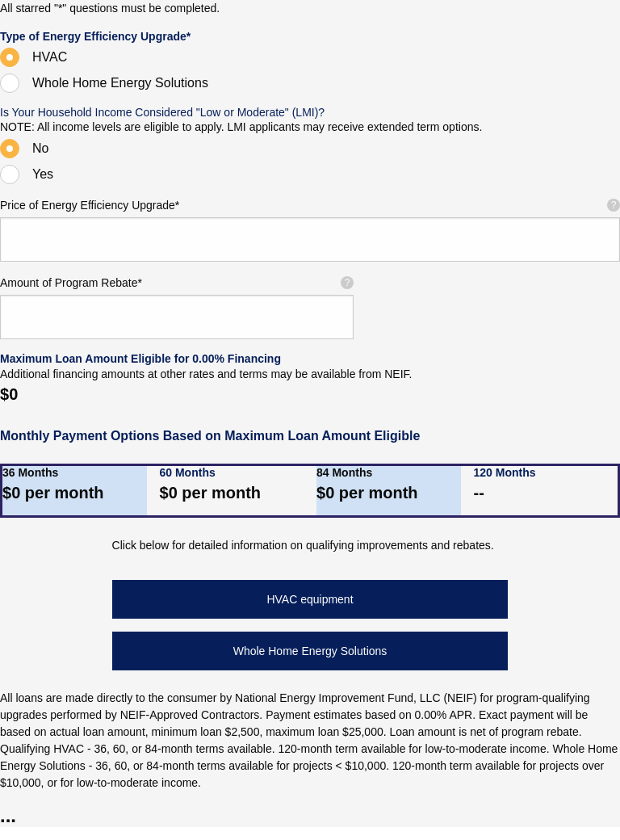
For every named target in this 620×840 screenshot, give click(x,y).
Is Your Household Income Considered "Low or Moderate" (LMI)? (162, 112)
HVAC (50, 57)
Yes (43, 174)
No (40, 148)
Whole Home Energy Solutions (120, 83)
